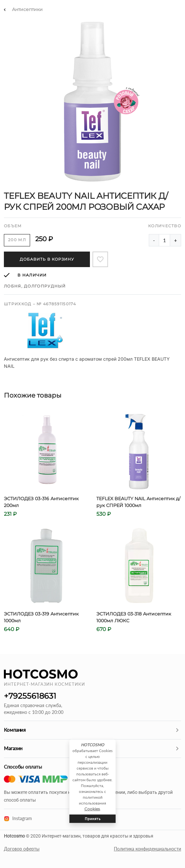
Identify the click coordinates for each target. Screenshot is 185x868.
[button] (92, 730)
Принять (93, 819)
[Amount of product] (164, 240)
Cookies (92, 809)
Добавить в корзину (47, 259)
